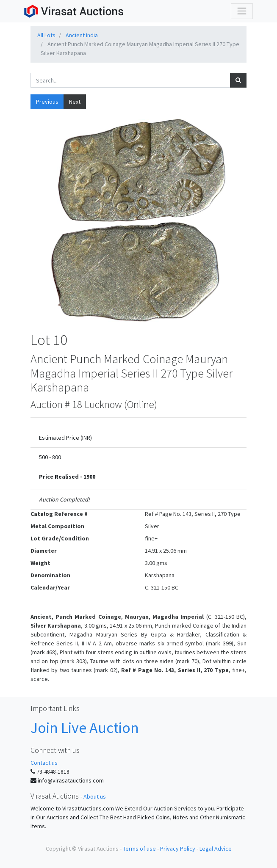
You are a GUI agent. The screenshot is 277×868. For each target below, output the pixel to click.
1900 (89, 477)
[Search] (238, 80)
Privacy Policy (178, 849)
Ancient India (82, 35)
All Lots (46, 35)
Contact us (44, 763)
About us (95, 796)
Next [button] (75, 102)
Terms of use (139, 849)
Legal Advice (216, 849)
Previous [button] (47, 102)
